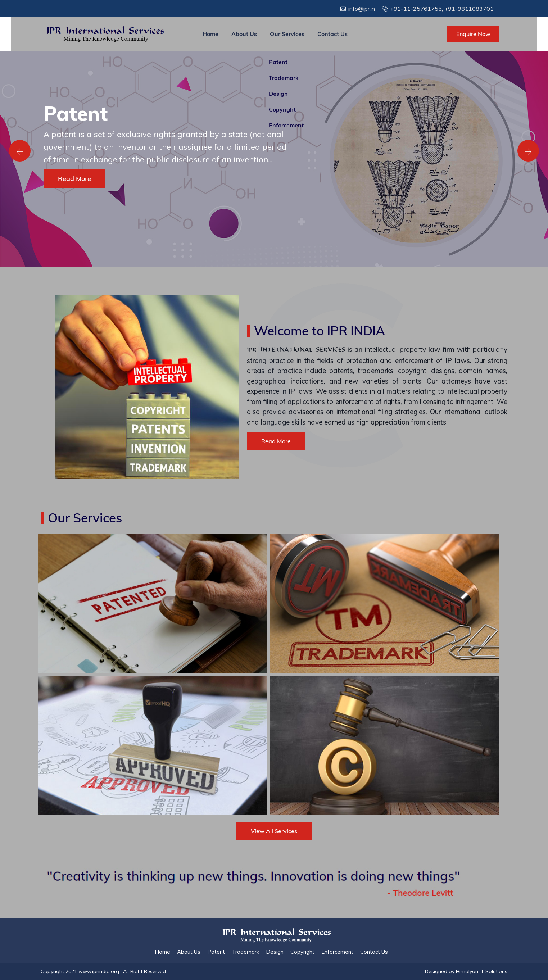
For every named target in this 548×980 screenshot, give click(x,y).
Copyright (302, 952)
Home (210, 34)
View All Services (274, 831)
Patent (216, 952)
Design (275, 952)
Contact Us (332, 34)
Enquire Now (473, 34)
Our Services (287, 34)
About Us (244, 34)
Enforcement (337, 952)
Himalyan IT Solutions (482, 971)
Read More (74, 179)
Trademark (245, 952)
